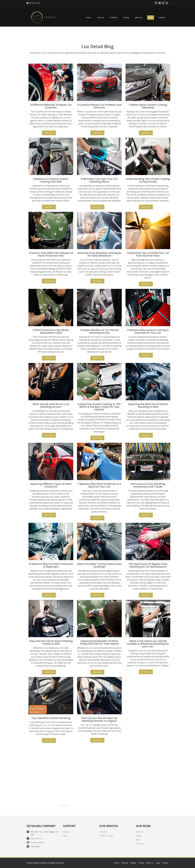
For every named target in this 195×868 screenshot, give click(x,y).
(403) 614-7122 (36, 838)
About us (139, 832)
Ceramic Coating (106, 836)
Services (101, 17)
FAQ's (65, 836)
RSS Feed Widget (64, 806)
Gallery (139, 836)
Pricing (126, 17)
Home (89, 17)
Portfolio (114, 17)
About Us (139, 17)
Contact (162, 17)
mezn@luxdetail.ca (38, 842)
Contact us (140, 844)
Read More (49, 133)
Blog (151, 17)
